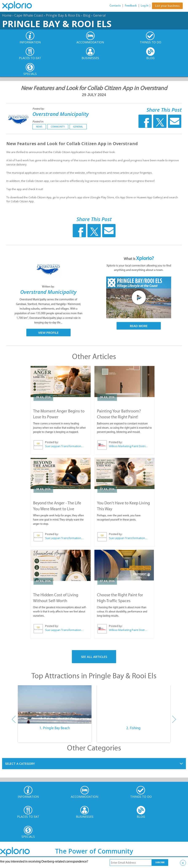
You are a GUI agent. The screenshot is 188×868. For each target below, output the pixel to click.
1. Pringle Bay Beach (55, 728)
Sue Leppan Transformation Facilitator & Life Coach (64, 446)
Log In (145, 6)
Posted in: (38, 121)
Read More (139, 326)
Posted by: (39, 109)
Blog (87, 15)
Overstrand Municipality (61, 114)
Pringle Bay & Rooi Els (63, 15)
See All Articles (94, 657)
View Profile (48, 333)
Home (7, 15)
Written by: (48, 287)
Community (58, 127)
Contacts (115, 6)
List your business (167, 6)
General (99, 15)
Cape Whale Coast (29, 15)
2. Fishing (133, 728)
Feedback (131, 6)
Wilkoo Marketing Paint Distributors (128, 446)
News (39, 127)
